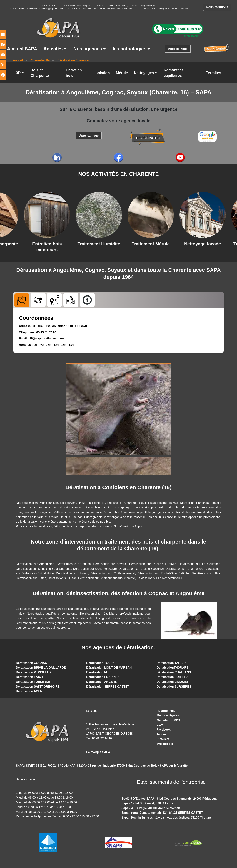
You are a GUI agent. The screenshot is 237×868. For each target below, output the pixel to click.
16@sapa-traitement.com (47, 339)
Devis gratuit (163, 9)
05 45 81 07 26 (46, 333)
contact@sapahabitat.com (53, 9)
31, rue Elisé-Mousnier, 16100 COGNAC (60, 326)
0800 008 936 (34, 9)
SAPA (45, 6)
